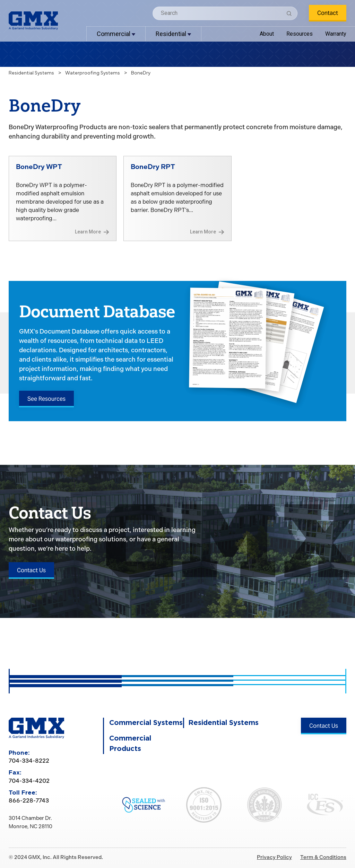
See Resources (46, 399)
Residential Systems (31, 73)
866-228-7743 (29, 800)
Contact (328, 13)
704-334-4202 (29, 781)
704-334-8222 (29, 761)
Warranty (336, 34)
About (267, 34)
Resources (300, 34)
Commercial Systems (146, 723)
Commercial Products (130, 744)
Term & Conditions (323, 857)
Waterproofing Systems (93, 73)
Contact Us (31, 570)
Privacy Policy (274, 857)
